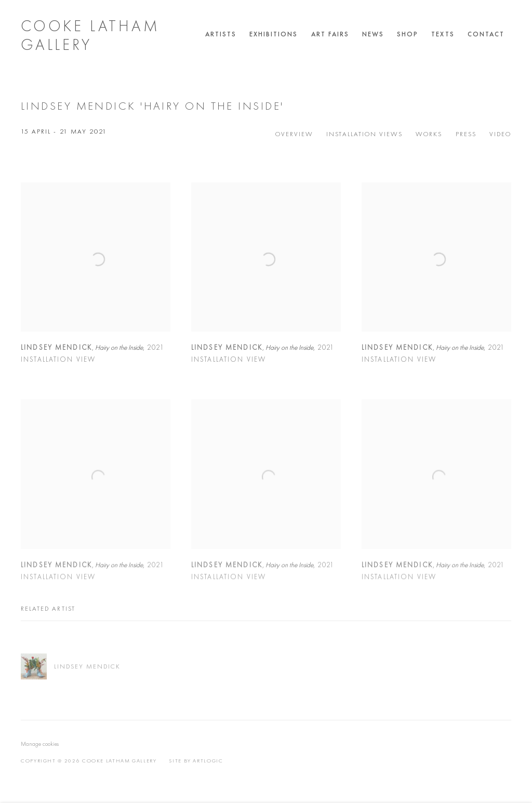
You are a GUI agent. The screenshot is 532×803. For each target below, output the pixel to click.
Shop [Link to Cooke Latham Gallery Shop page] (408, 34)
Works (429, 134)
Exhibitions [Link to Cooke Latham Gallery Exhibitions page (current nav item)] (274, 34)
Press (466, 134)
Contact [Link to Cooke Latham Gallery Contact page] (486, 34)
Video (500, 134)
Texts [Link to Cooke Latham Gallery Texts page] (443, 34)
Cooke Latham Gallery (90, 35)
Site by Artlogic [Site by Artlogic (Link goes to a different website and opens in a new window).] (196, 761)
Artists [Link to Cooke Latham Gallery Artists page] (221, 34)
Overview (294, 134)
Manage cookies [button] (40, 744)
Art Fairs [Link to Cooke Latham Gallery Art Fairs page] (330, 34)
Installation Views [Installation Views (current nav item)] (364, 134)
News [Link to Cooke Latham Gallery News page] (373, 34)
